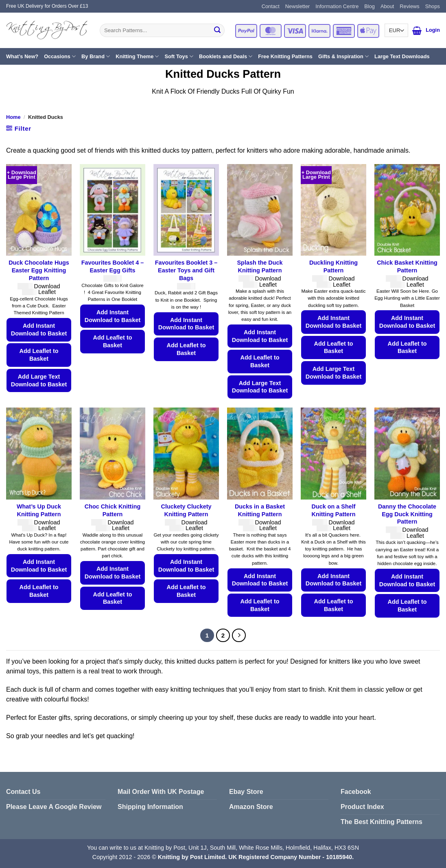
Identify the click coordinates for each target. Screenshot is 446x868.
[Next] (239, 636)
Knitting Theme (137, 56)
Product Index (362, 807)
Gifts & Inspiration (343, 56)
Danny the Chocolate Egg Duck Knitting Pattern (407, 514)
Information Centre (337, 6)
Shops (433, 6)
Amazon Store (251, 807)
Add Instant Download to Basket (39, 330)
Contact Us (23, 792)
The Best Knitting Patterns (382, 822)
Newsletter (297, 6)
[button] (417, 31)
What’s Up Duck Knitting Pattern (39, 510)
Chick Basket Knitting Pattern (407, 266)
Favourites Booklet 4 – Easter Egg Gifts (113, 266)
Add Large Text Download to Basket (39, 380)
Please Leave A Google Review (54, 807)
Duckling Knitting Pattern (333, 266)
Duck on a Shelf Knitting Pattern (334, 510)
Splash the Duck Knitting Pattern (260, 266)
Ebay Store (246, 792)
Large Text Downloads (402, 56)
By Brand (96, 56)
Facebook (356, 792)
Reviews (409, 6)
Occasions (60, 56)
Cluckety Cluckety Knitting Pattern (186, 510)
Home (13, 117)
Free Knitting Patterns (285, 56)
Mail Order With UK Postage (161, 792)
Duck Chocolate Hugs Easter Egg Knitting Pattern (39, 270)
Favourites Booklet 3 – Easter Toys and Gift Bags (186, 270)
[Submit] (217, 31)
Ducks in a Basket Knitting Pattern (260, 510)
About (387, 6)
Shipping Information (150, 807)
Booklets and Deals (226, 56)
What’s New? (22, 56)
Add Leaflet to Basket (39, 355)
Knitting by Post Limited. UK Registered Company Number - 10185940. (256, 857)
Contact (271, 6)
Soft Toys (179, 56)
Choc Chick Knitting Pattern (113, 510)
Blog (369, 6)
